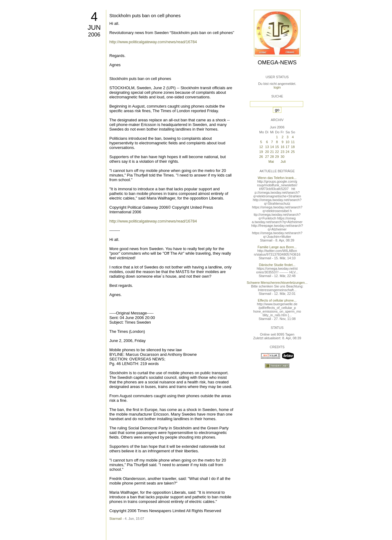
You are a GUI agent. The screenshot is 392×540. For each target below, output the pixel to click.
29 (277, 157)
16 (282, 147)
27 (267, 157)
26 (261, 157)
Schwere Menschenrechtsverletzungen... (277, 283)
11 (293, 142)
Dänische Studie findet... (277, 265)
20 (267, 152)
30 (282, 157)
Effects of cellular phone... (277, 300)
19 (261, 152)
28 (272, 157)
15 (277, 147)
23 (282, 152)
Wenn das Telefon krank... (277, 178)
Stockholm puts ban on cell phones (145, 15)
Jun (94, 27)
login (277, 87)
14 (272, 147)
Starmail (115, 519)
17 (288, 147)
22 (277, 152)
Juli (283, 162)
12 (261, 147)
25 (293, 152)
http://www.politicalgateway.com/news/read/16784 (153, 42)
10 (288, 142)
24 (288, 152)
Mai (271, 162)
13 (267, 147)
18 (293, 147)
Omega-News (277, 63)
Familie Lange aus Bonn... (277, 247)
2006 (94, 35)
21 (272, 152)
